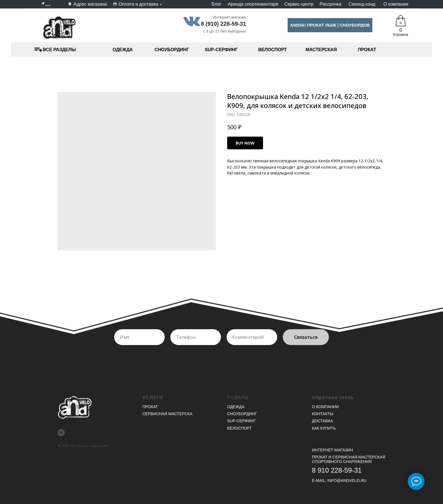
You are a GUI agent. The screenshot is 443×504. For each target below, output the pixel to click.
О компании (396, 4)
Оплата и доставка (138, 4)
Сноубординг (242, 414)
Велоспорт (239, 428)
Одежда (236, 407)
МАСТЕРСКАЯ (321, 50)
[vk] (61, 433)
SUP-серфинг (241, 421)
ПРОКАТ (367, 50)
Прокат (150, 407)
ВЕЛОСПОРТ (273, 50)
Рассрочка (330, 4)
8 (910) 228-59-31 (223, 24)
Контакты (323, 414)
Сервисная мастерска (167, 414)
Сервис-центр (299, 4)
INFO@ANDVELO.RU (347, 481)
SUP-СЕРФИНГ (221, 50)
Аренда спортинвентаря (253, 4)
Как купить (324, 428)
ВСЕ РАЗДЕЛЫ (59, 50)
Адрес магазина (90, 4)
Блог (217, 4)
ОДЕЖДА (123, 50)
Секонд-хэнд (362, 4)
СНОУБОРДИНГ (172, 50)
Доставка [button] (322, 421)
